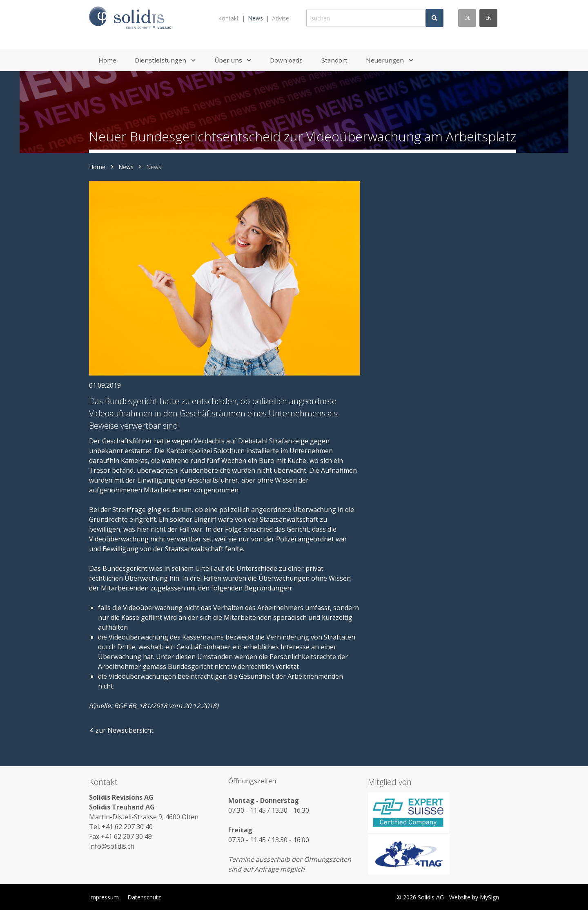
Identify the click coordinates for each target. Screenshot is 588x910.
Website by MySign (474, 897)
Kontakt (228, 18)
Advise (281, 18)
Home (97, 167)
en (489, 18)
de (467, 18)
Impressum (104, 897)
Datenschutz (144, 897)
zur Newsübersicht (121, 730)
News (255, 18)
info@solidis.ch (112, 846)
